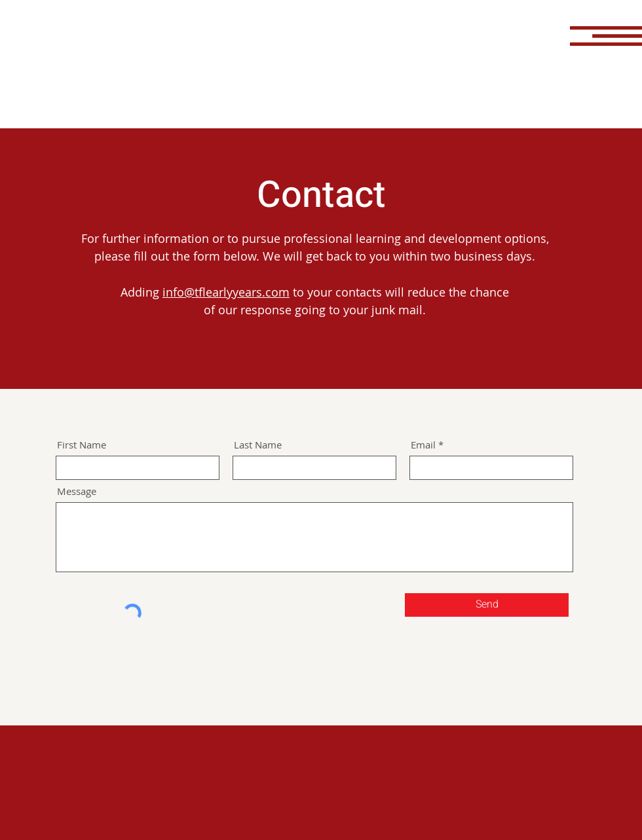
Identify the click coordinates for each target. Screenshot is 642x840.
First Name (82, 445)
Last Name (258, 445)
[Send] (487, 605)
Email (423, 445)
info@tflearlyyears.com (226, 292)
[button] (606, 36)
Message (77, 491)
